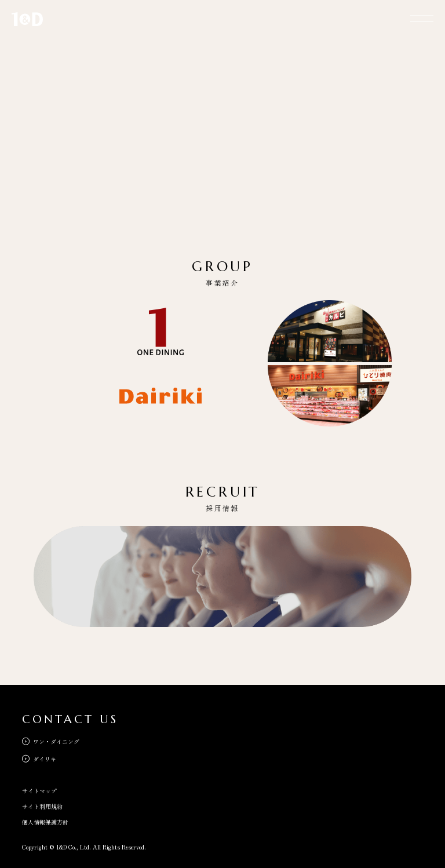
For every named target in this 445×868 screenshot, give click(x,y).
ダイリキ (45, 759)
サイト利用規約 (42, 806)
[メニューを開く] (422, 17)
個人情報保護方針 (45, 822)
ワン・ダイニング (56, 741)
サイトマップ (39, 791)
